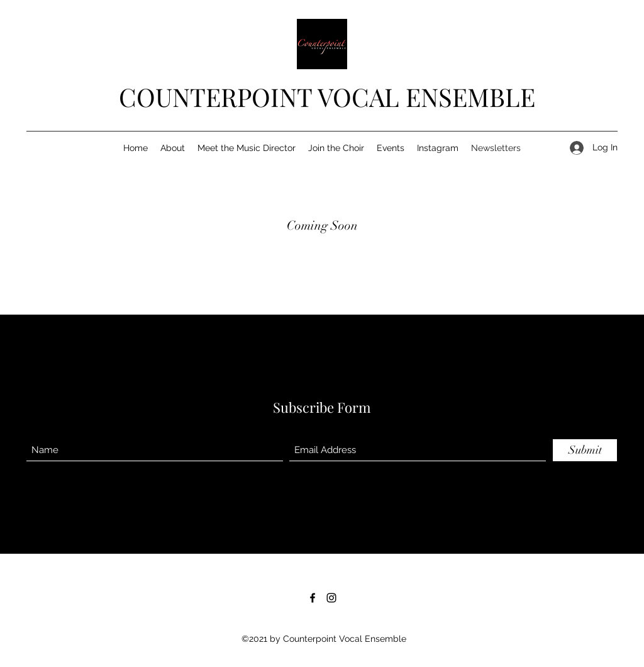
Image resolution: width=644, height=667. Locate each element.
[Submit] (585, 450)
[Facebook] (313, 598)
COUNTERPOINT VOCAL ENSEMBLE (327, 97)
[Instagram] (331, 598)
